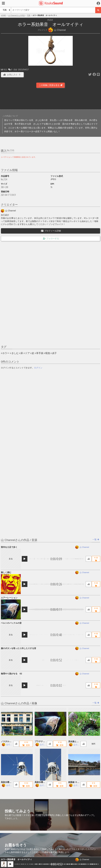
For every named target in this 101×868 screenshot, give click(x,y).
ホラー (6, 353)
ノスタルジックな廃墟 (6, 742)
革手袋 (40, 353)
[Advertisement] (50, 100)
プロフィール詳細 (51, 231)
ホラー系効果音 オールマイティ (16, 859)
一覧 (96, 539)
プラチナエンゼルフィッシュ (40, 742)
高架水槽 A (40, 782)
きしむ (15, 353)
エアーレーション (9, 598)
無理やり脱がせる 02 (11, 674)
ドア (27, 353)
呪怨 (48, 353)
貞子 (54, 353)
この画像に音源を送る (50, 85)
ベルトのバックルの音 (11, 623)
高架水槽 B (6, 782)
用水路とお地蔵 (73, 742)
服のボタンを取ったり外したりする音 (19, 648)
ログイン (38, 368)
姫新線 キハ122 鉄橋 (74, 782)
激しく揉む (6, 572)
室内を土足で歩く (9, 547)
